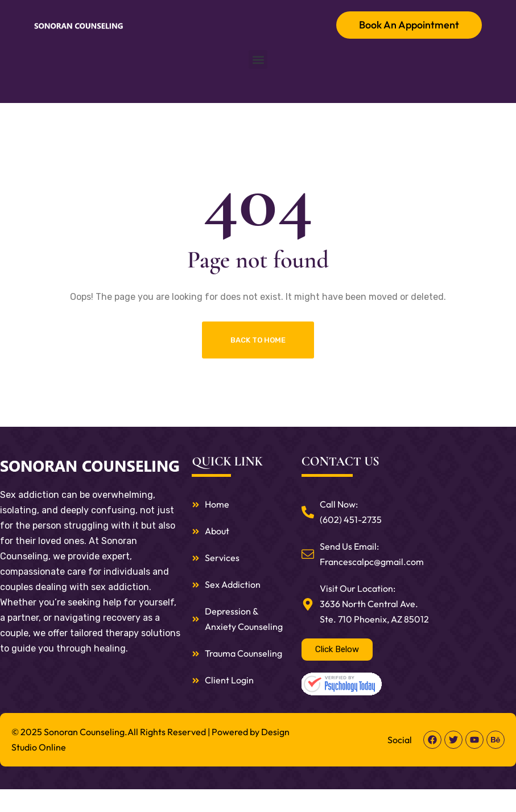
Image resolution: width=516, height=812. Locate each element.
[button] (258, 59)
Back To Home (258, 340)
